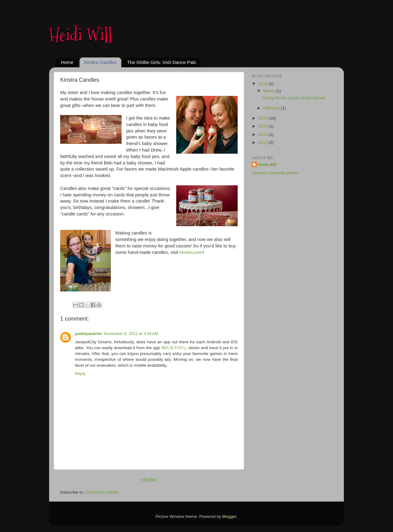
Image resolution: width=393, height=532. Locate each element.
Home (67, 62)
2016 (263, 84)
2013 (263, 134)
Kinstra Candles (100, 62)
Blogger (229, 516)
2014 (263, 126)
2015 (263, 118)
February (272, 108)
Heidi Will (81, 35)
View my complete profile (275, 173)
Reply (80, 374)
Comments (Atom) (102, 492)
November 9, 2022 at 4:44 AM (131, 334)
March (269, 91)
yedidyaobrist (88, 334)
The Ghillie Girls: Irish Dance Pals (161, 62)
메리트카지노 (174, 348)
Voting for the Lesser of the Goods (294, 98)
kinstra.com (191, 252)
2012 (263, 142)
